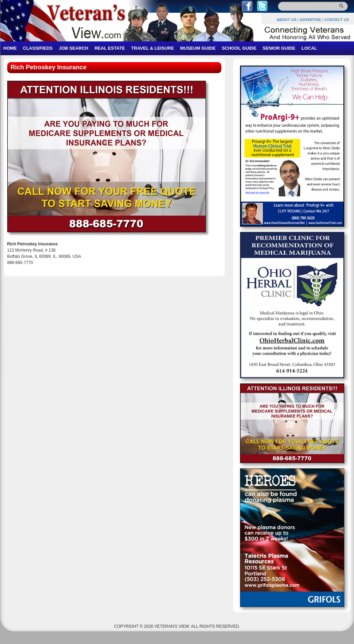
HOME (10, 48)
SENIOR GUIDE (279, 48)
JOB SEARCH (73, 48)
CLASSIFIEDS (38, 48)
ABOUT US (286, 20)
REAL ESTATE (110, 48)
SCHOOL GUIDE (239, 48)
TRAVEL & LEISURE (153, 48)
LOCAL (309, 48)
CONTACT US (337, 20)
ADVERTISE (310, 20)
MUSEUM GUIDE (198, 48)
